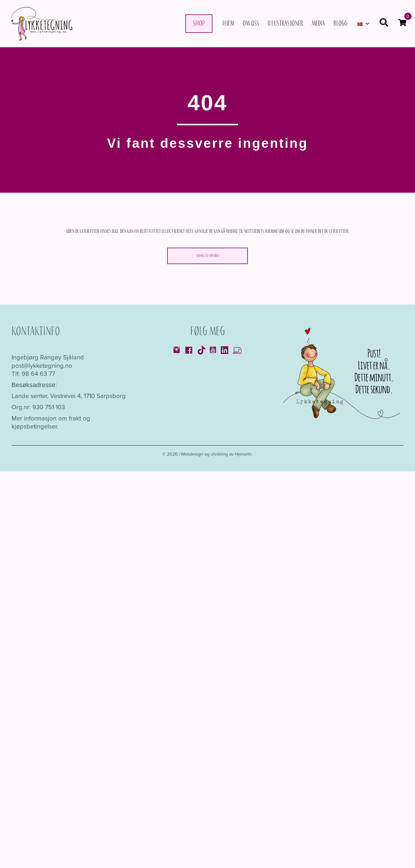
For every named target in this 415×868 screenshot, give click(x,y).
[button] (367, 23)
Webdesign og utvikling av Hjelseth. (217, 454)
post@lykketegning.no (42, 366)
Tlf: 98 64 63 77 (33, 374)
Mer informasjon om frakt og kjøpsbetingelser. (51, 422)
